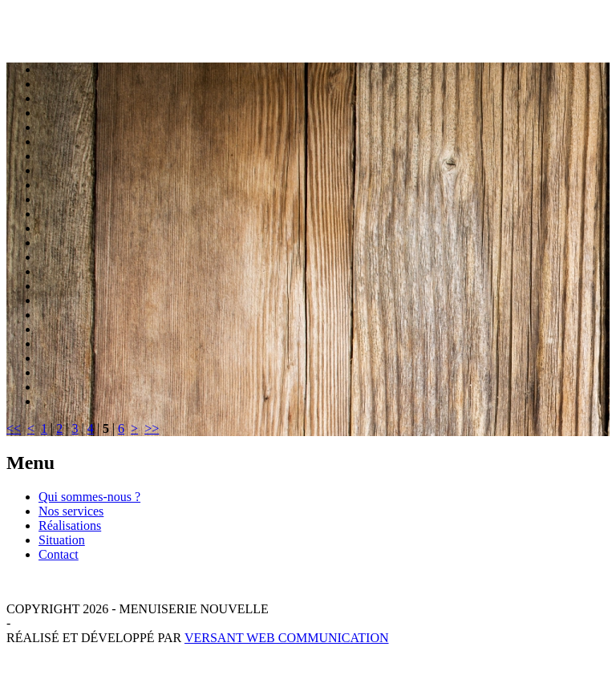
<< (14, 428)
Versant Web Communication (287, 638)
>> (152, 428)
